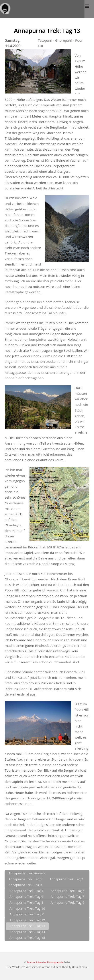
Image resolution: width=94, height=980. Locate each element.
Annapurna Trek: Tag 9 (67, 902)
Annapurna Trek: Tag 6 (26, 897)
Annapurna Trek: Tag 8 (26, 902)
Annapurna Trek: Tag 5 (67, 891)
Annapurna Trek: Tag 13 (47, 31)
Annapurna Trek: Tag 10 (27, 908)
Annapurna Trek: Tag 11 (27, 914)
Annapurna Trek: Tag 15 (27, 938)
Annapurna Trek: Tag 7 (67, 897)
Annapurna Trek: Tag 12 (27, 920)
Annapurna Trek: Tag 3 (25, 885)
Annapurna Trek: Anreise (27, 873)
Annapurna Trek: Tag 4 (26, 891)
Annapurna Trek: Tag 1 (25, 879)
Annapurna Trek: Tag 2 (66, 879)
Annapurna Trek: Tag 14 (27, 932)
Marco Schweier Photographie (45, 962)
